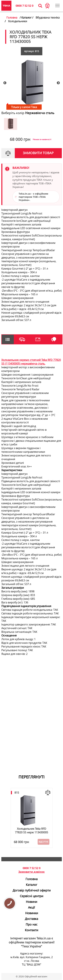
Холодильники (18, 21)
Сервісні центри (32, 896)
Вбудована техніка (48, 18)
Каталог (32, 885)
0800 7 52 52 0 (25, 6)
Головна (12, 18)
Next (58, 83)
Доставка (32, 919)
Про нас (32, 924)
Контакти (32, 930)
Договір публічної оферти (32, 890)
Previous (5, 83)
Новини (32, 902)
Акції (32, 907)
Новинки (32, 913)
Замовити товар (38, 153)
